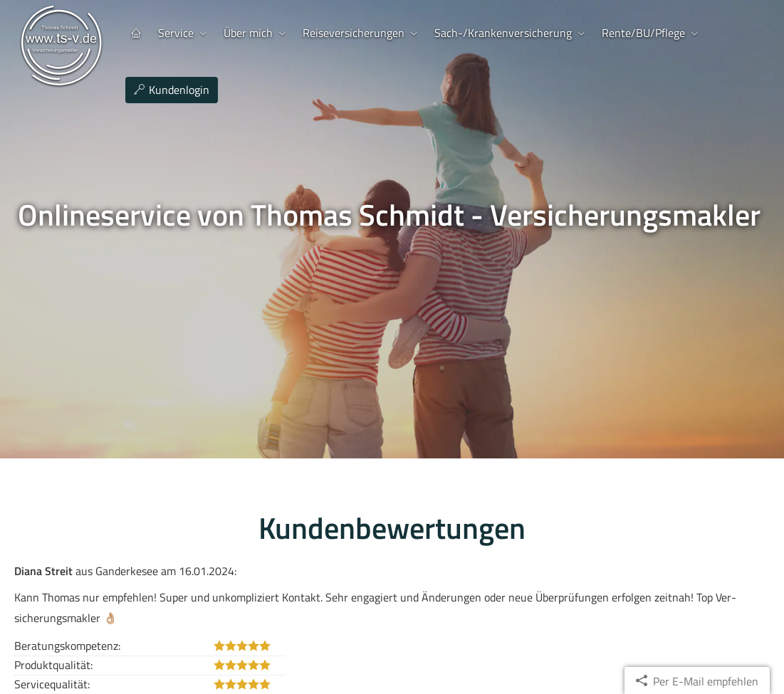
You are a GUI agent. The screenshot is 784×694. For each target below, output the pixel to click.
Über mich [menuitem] (248, 33)
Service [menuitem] (176, 33)
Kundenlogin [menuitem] (172, 90)
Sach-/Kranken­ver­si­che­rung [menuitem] (503, 33)
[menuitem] (136, 33)
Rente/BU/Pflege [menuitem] (643, 33)
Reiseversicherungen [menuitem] (354, 33)
